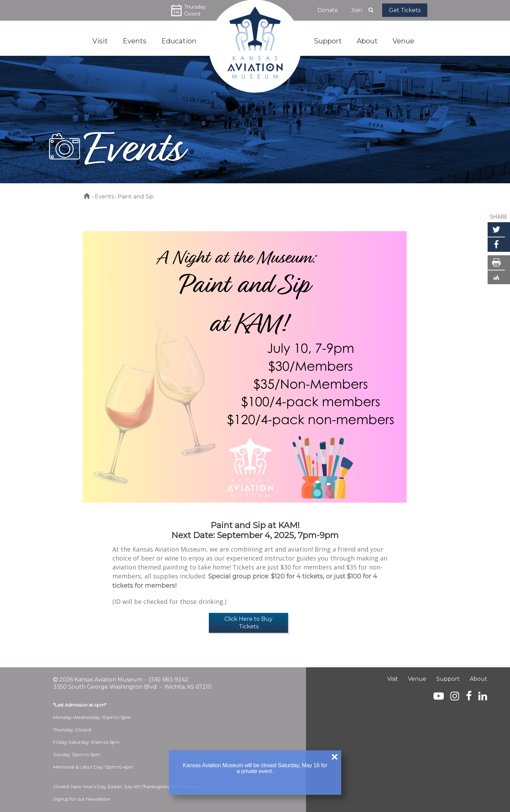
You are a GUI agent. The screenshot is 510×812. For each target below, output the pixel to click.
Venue (417, 679)
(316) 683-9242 (169, 680)
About (478, 679)
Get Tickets (405, 10)
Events (104, 197)
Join (357, 10)
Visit (393, 679)
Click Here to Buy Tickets (248, 623)
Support (448, 679)
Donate (328, 10)
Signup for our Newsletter (82, 799)
